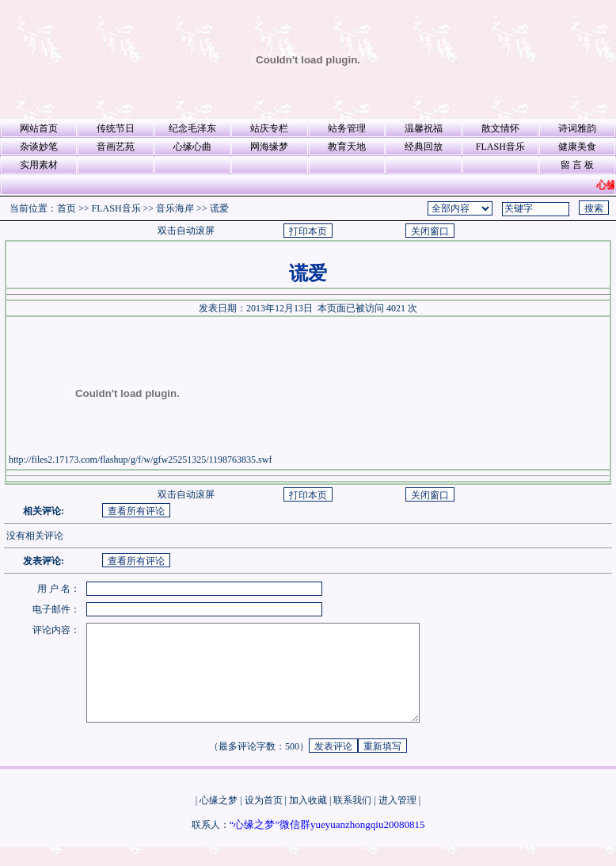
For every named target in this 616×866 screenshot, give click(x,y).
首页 (67, 208)
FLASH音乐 (500, 147)
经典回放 (424, 147)
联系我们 (352, 819)
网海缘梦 (269, 147)
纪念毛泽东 (192, 128)
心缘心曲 (192, 147)
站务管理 (347, 128)
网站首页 (39, 128)
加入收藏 (308, 819)
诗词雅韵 (577, 128)
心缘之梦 (219, 819)
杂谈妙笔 (39, 147)
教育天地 (347, 147)
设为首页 (264, 819)
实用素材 (39, 165)
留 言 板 (577, 165)
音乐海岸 (175, 208)
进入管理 (397, 819)
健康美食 (577, 147)
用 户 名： (59, 589)
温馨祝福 (424, 128)
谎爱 (219, 208)
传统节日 (116, 128)
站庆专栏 (269, 128)
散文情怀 (500, 128)
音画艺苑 (116, 147)
